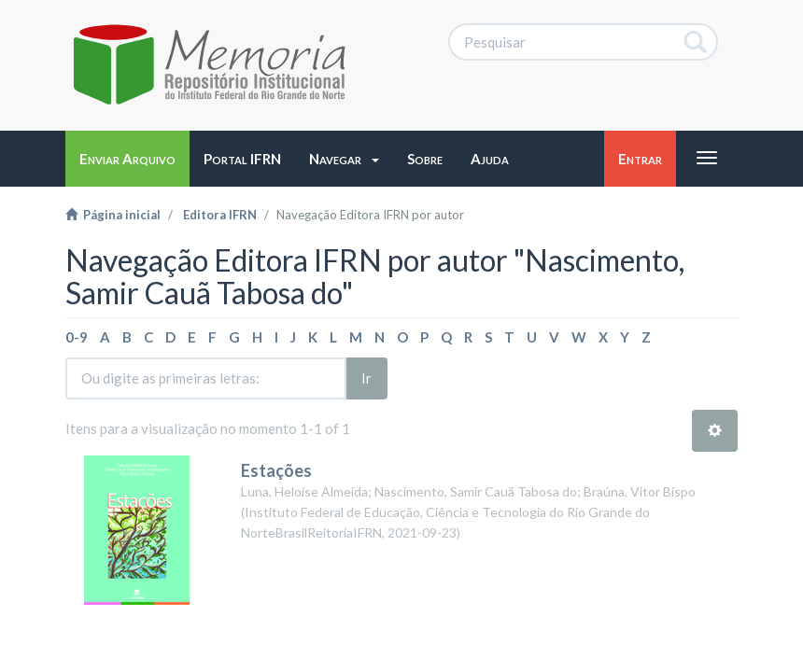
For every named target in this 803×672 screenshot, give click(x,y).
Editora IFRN (220, 215)
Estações (276, 470)
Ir (366, 378)
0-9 (77, 337)
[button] (344, 159)
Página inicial (113, 215)
